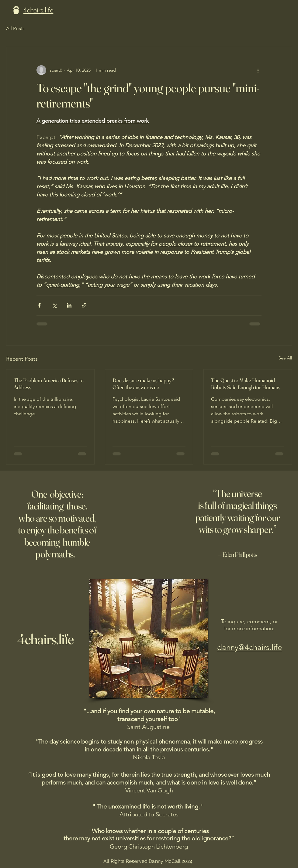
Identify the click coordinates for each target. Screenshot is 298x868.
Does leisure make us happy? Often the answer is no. (143, 384)
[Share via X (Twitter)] (54, 305)
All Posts (15, 28)
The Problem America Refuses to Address (49, 384)
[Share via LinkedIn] (69, 305)
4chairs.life (45, 639)
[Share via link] (84, 305)
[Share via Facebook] (39, 305)
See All (285, 358)
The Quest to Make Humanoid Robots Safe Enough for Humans (246, 384)
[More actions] (258, 70)
